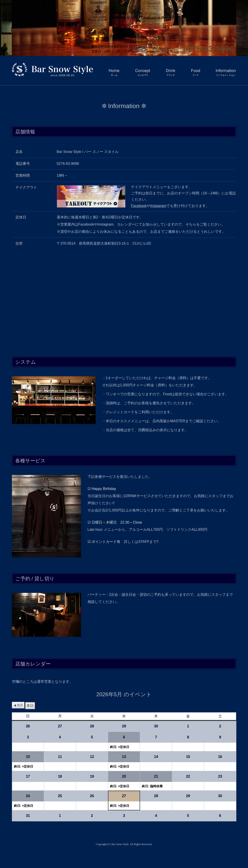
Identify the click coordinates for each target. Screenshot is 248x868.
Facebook (139, 206)
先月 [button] (20, 705)
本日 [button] (30, 706)
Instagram (158, 206)
